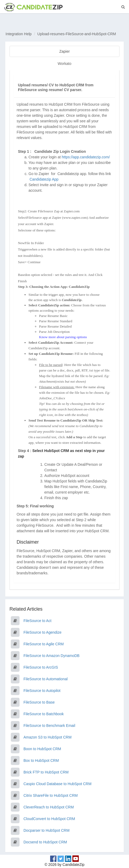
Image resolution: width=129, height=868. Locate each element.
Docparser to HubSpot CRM (46, 830)
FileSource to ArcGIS (41, 667)
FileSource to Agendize (42, 632)
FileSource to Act (37, 621)
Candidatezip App (45, 179)
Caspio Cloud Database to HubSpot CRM (58, 784)
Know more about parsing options (63, 337)
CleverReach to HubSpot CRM (49, 807)
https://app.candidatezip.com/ (86, 157)
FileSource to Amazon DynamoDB (51, 656)
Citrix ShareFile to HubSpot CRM (51, 795)
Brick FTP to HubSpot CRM (46, 772)
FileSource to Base (39, 702)
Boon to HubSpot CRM (42, 749)
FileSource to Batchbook (44, 714)
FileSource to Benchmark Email (49, 726)
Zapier (65, 51)
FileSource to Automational (46, 679)
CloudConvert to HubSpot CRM (49, 819)
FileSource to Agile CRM (44, 644)
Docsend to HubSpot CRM (45, 842)
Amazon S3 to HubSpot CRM (47, 737)
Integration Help (19, 34)
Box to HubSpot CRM (41, 760)
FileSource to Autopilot (42, 691)
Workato (65, 64)
